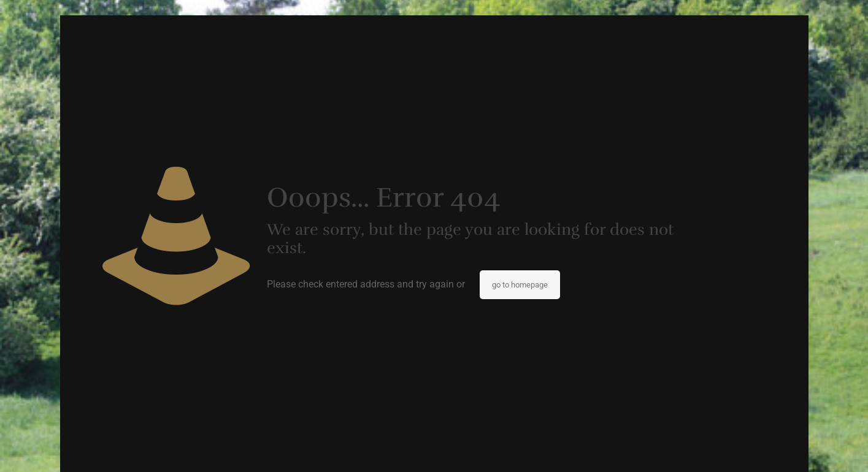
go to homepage (520, 285)
